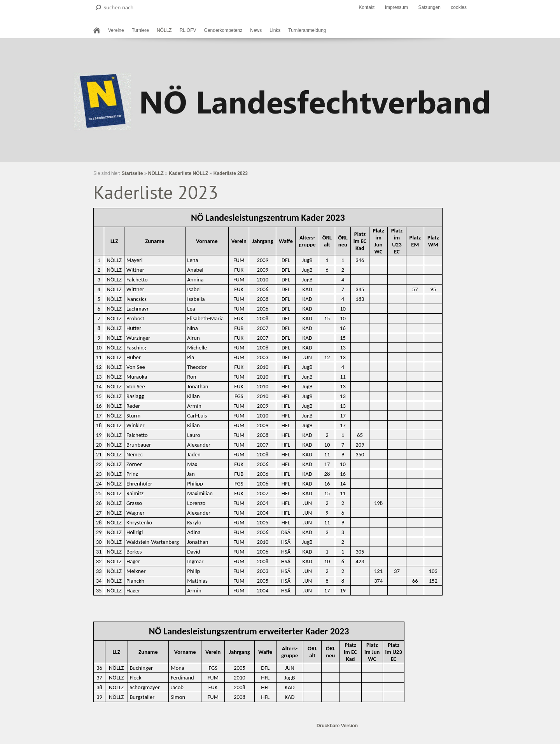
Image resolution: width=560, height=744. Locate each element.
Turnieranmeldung (307, 30)
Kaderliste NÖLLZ (188, 173)
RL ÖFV (188, 30)
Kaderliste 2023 (231, 173)
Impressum (396, 7)
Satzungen (429, 7)
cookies (459, 7)
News (256, 30)
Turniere (140, 30)
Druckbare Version (337, 726)
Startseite (132, 173)
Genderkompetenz (223, 30)
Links (275, 30)
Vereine (116, 30)
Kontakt (367, 7)
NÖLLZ (164, 30)
